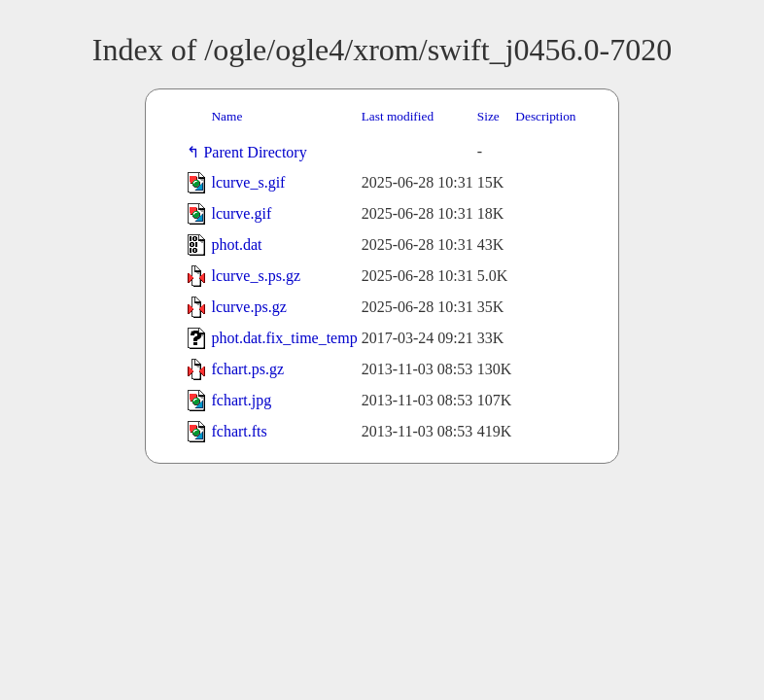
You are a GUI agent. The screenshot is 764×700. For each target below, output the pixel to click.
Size (488, 116)
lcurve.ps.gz (248, 307)
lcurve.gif (241, 213)
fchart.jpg (241, 400)
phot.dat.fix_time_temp (284, 338)
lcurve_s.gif (248, 182)
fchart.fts (239, 431)
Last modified (398, 116)
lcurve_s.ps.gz (256, 276)
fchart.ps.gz (247, 369)
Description (545, 116)
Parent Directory (259, 152)
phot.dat (236, 245)
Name (226, 116)
